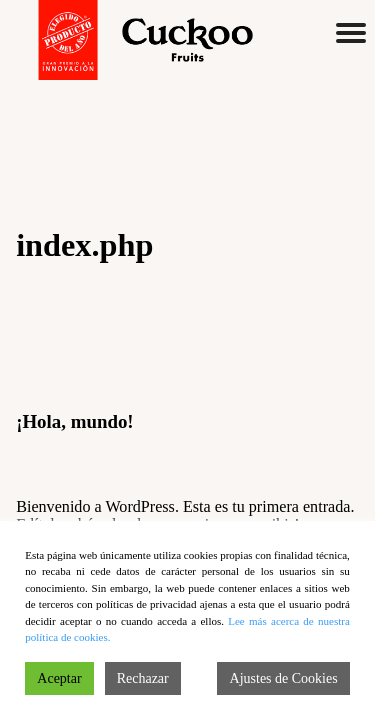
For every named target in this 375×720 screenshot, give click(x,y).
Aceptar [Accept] (59, 678)
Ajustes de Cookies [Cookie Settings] (284, 678)
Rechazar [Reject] (143, 678)
